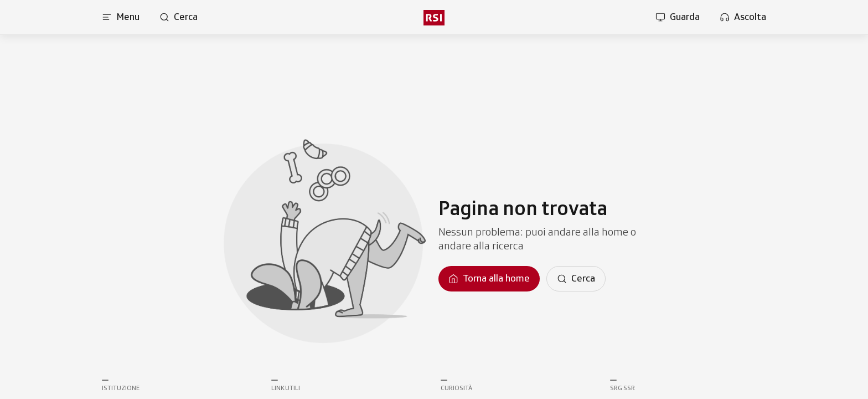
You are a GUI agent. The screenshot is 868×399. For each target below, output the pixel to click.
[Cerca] (576, 279)
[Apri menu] (121, 17)
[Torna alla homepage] (489, 279)
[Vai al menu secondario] (434, 18)
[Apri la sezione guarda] (678, 17)
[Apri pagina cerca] (179, 17)
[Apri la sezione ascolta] (743, 17)
